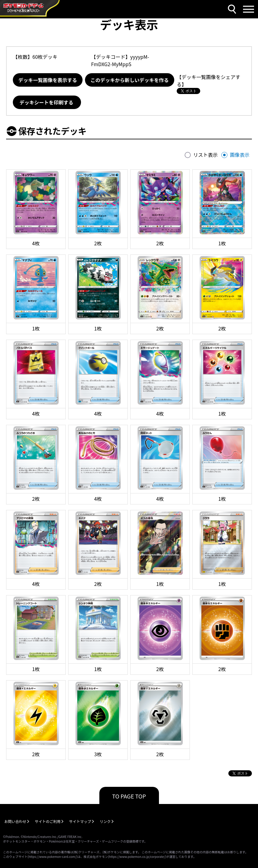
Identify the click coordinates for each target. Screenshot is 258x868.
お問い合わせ (15, 821)
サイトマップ (80, 821)
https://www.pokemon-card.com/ (52, 857)
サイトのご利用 (48, 821)
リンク (105, 821)
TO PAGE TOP (129, 796)
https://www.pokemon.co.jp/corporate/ (137, 857)
